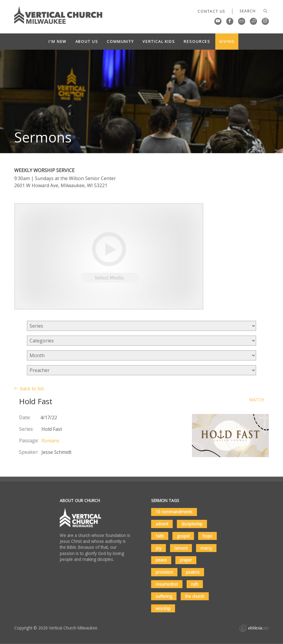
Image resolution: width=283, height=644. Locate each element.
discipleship (192, 524)
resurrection (167, 584)
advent (162, 524)
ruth (195, 584)
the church (195, 596)
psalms (193, 572)
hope (207, 536)
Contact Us (211, 11)
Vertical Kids (159, 41)
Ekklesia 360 (254, 629)
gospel (183, 536)
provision (164, 572)
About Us (87, 41)
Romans (50, 441)
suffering (164, 596)
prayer (186, 560)
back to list (29, 388)
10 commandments (174, 512)
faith (160, 536)
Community (120, 41)
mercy (206, 548)
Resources (197, 41)
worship (163, 608)
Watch (257, 400)
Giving (227, 41)
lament (181, 548)
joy (159, 548)
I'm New (58, 41)
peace (161, 560)
